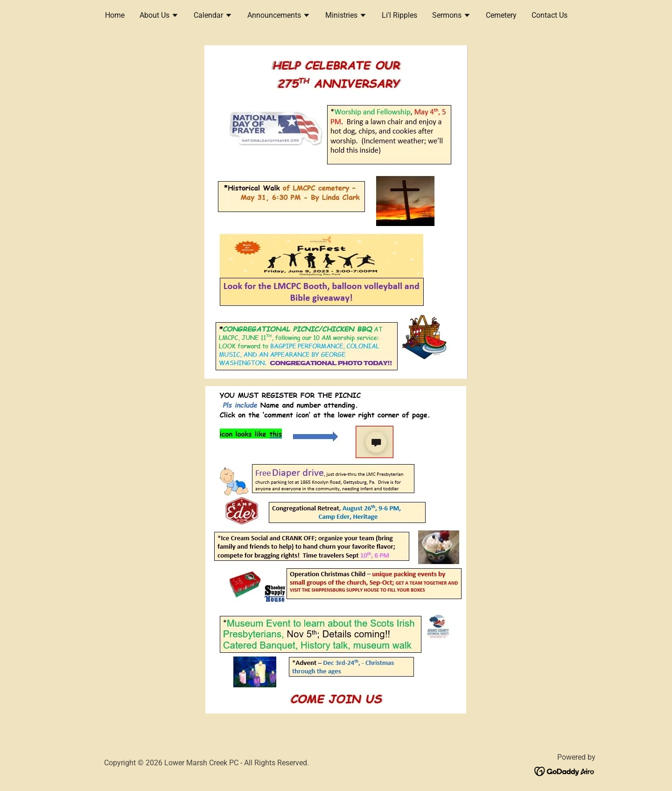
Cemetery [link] (501, 15)
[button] (159, 16)
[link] (565, 771)
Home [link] (115, 15)
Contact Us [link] (549, 15)
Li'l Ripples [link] (399, 15)
